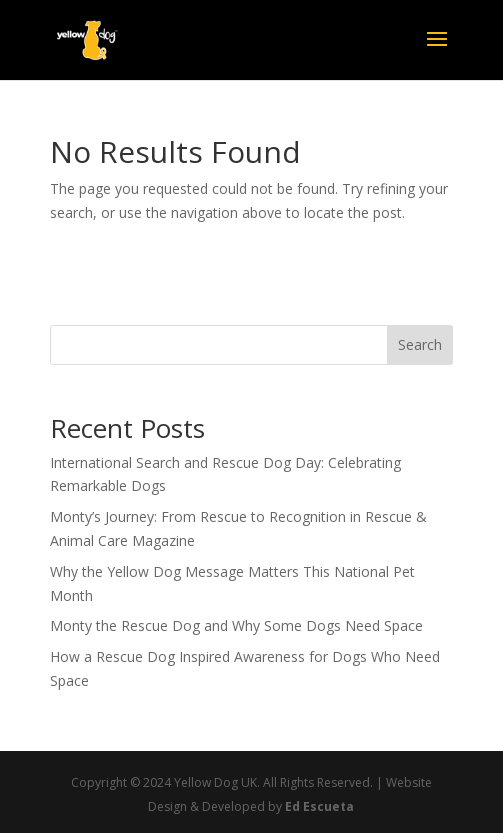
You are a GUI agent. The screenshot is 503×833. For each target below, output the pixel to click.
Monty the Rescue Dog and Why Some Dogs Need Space (236, 625)
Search (420, 344)
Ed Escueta (319, 806)
